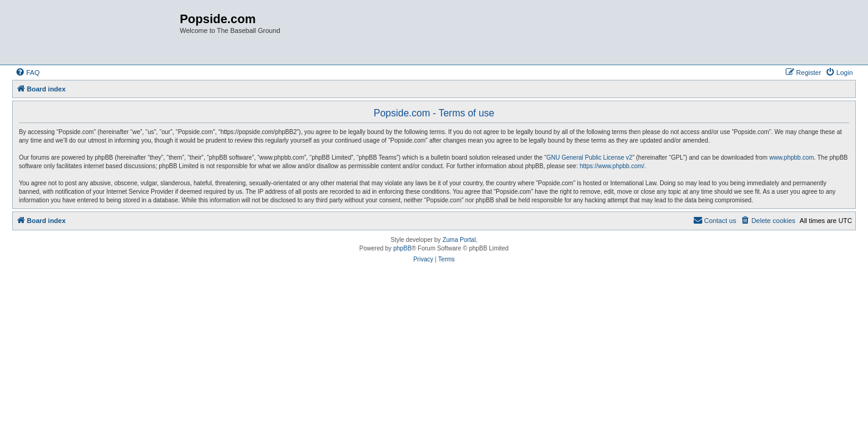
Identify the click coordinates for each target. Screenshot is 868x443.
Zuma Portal (459, 240)
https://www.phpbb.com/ (612, 166)
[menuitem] (27, 73)
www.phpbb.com (792, 158)
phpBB (402, 248)
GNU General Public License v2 (589, 158)
